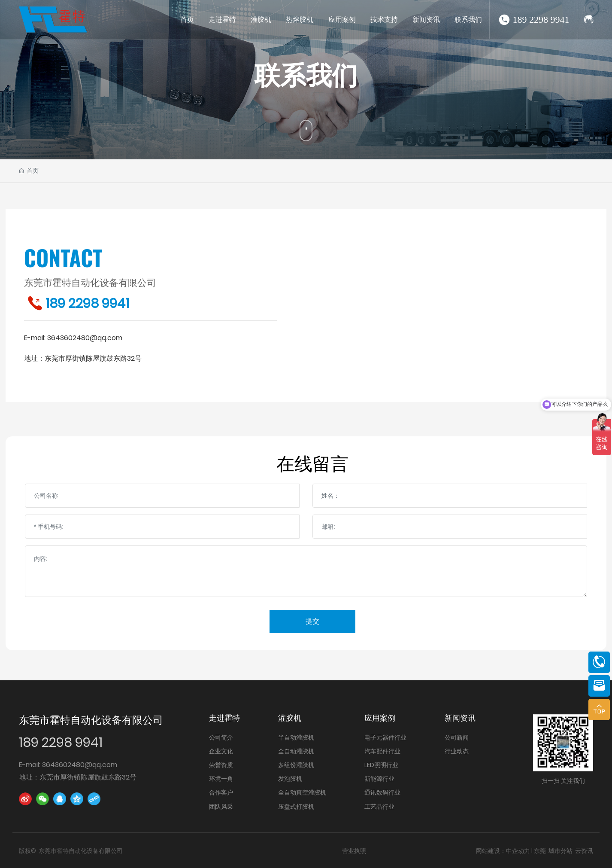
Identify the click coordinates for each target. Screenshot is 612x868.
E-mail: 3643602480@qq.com (68, 765)
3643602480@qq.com (85, 338)
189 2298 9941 (541, 20)
